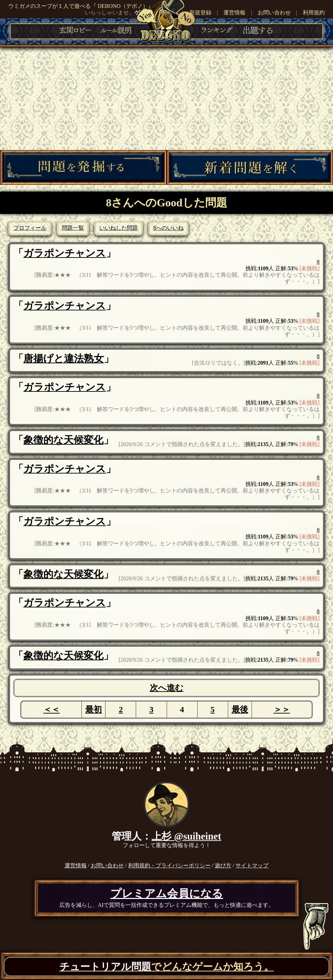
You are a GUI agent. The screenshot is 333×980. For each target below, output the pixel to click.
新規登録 (200, 13)
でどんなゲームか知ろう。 (167, 967)
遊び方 (223, 865)
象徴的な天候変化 (63, 440)
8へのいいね (168, 228)
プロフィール (30, 228)
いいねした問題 (119, 228)
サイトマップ (252, 865)
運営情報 (234, 13)
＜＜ (52, 709)
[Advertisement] (166, 99)
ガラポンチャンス (65, 253)
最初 (93, 709)
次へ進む (167, 688)
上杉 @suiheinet (186, 836)
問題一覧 (73, 228)
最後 (240, 709)
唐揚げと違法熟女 (64, 358)
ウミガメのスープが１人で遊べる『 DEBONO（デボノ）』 (81, 6)
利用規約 (314, 13)
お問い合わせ (274, 13)
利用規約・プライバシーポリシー (169, 865)
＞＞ (282, 709)
